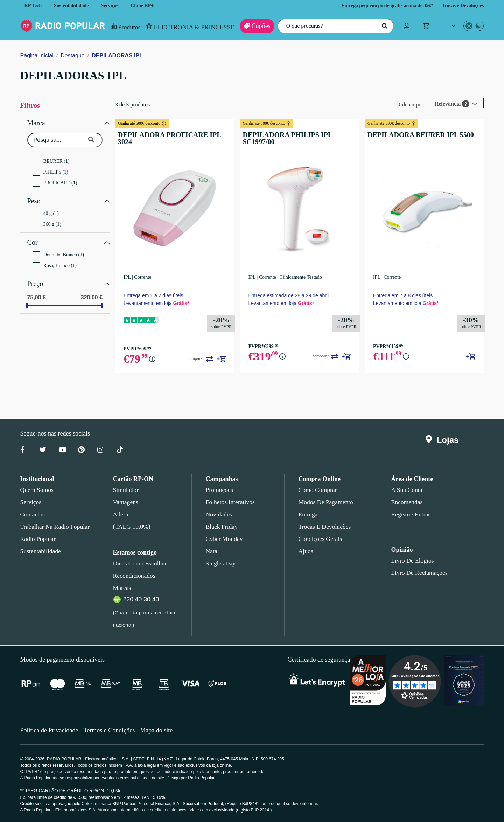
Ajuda (306, 551)
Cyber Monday (224, 539)
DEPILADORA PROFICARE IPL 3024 (171, 135)
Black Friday (220, 527)
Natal (213, 551)
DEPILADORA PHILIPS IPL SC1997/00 (298, 135)
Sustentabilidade (74, 5)
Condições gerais (320, 539)
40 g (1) (46, 210)
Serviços (115, 5)
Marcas (122, 588)
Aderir (121, 514)
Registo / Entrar (411, 514)
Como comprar (318, 490)
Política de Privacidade (50, 730)
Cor (33, 238)
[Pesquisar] (384, 26)
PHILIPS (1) (48, 170)
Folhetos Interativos (230, 502)
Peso (34, 198)
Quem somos (37, 490)
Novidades (219, 514)
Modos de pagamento (325, 502)
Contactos (33, 514)
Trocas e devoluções (324, 527)
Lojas (444, 440)
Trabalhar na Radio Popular (54, 527)
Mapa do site (161, 730)
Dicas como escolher (138, 563)
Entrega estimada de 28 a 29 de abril (288, 295)
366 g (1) (47, 221)
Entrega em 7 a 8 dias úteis (402, 295)
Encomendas (407, 502)
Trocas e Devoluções (461, 5)
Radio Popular (37, 539)
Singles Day (219, 563)
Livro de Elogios (411, 560)
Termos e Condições (112, 730)
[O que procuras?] (334, 26)
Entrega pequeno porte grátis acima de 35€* (378, 5)
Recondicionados (133, 576)
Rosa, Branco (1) (55, 260)
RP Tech (33, 5)
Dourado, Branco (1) (59, 250)
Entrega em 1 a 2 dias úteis (152, 295)
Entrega (308, 514)
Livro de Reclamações (418, 573)
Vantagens (126, 502)
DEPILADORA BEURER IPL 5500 (414, 135)
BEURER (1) (49, 160)
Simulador (125, 490)
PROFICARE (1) (53, 181)
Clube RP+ (148, 5)
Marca (37, 122)
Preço (36, 278)
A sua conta (407, 490)
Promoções (219, 490)
